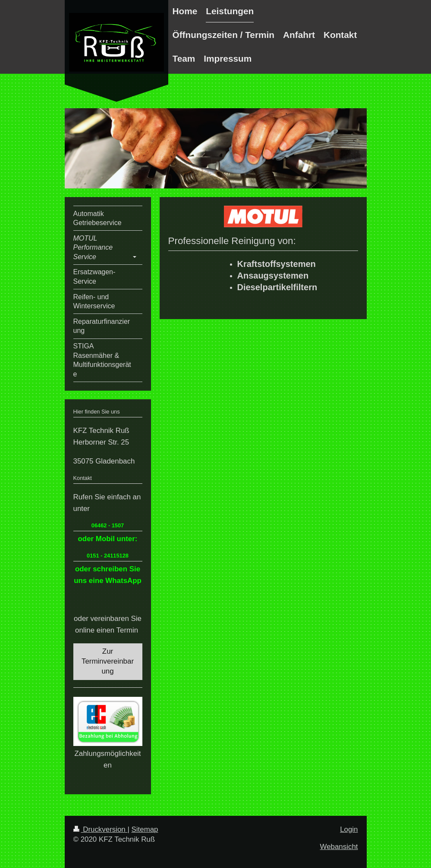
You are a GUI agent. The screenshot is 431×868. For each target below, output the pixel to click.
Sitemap (145, 829)
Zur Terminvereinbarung (108, 661)
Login (349, 829)
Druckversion (101, 829)
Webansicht (339, 847)
